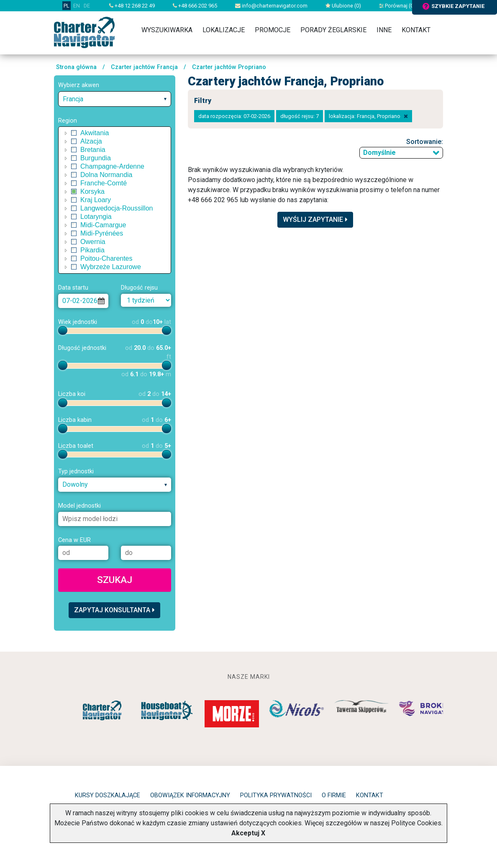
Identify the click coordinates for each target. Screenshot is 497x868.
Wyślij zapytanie (315, 220)
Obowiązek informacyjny (190, 795)
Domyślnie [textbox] (379, 153)
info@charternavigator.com (271, 6)
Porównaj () (397, 6)
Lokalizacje (224, 30)
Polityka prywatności (276, 795)
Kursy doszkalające (108, 795)
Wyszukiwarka (167, 30)
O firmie (334, 795)
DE (87, 6)
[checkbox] (74, 133)
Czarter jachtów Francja (144, 67)
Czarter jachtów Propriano (229, 67)
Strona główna (76, 67)
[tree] (115, 200)
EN (77, 6)
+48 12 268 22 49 (132, 6)
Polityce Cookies (416, 823)
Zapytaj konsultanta (114, 610)
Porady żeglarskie (333, 30)
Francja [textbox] (73, 99)
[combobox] (115, 99)
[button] (66, 133)
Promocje (273, 30)
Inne (384, 30)
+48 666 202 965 (195, 6)
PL (67, 6)
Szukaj (115, 580)
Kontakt (416, 30)
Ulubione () (343, 6)
